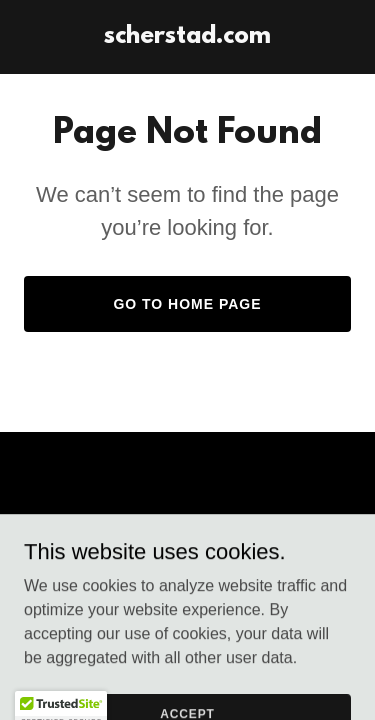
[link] (187, 37)
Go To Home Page (187, 304)
